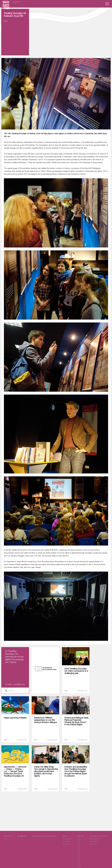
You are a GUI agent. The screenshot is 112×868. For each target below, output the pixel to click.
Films (6, 839)
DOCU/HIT (93, 844)
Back (6, 21)
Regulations (67, 839)
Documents (67, 842)
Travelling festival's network (44, 836)
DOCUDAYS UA (95, 839)
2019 (79, 852)
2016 (79, 860)
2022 (79, 844)
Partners (66, 844)
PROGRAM (8, 836)
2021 (79, 847)
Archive (81, 836)
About (65, 836)
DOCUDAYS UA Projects (99, 836)
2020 (79, 849)
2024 (79, 839)
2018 (79, 855)
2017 (79, 857)
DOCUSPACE (94, 842)
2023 (79, 842)
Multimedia (22, 836)
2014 (79, 865)
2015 (79, 863)
